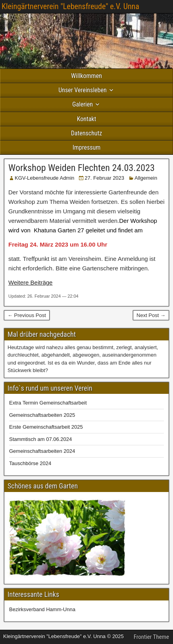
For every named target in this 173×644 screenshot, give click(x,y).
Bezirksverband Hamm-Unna (42, 609)
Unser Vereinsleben (82, 90)
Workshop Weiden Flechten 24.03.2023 (82, 168)
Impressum (87, 147)
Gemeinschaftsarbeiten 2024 (42, 451)
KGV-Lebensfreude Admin (44, 178)
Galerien (83, 104)
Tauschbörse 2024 (30, 463)
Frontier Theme (151, 637)
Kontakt (87, 119)
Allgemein (146, 178)
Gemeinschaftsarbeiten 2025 (42, 415)
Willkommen (86, 76)
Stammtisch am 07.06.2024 (40, 439)
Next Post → (151, 315)
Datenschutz (87, 133)
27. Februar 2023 (104, 178)
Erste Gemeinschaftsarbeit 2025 (46, 427)
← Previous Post (27, 315)
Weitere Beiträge (30, 282)
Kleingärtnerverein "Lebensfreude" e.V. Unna (70, 6)
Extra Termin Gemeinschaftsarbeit (48, 403)
